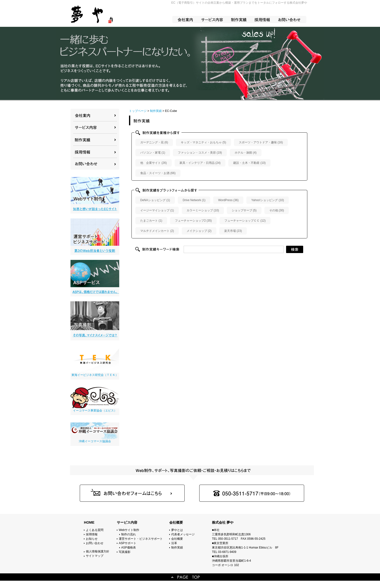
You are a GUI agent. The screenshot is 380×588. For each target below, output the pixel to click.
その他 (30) (277, 210)
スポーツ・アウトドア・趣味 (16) (261, 142)
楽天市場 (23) (233, 231)
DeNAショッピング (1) (155, 200)
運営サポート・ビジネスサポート (141, 539)
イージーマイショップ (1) (157, 210)
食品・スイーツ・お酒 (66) (158, 173)
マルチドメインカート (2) (157, 231)
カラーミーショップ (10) (203, 210)
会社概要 (177, 539)
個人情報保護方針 (98, 551)
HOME (89, 522)
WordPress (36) (228, 200)
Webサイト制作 (129, 530)
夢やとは (177, 530)
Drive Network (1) (194, 200)
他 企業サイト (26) (154, 163)
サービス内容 (127, 522)
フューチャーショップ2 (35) (193, 221)
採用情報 (92, 534)
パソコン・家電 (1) (153, 153)
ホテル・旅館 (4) (246, 153)
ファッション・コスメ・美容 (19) (200, 153)
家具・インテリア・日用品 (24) (200, 163)
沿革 (174, 543)
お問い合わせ (95, 543)
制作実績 (177, 548)
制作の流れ (129, 534)
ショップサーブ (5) (244, 210)
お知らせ (92, 539)
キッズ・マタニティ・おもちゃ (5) (203, 142)
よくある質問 (95, 530)
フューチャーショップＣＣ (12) (245, 221)
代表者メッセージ (183, 534)
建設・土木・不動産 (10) (249, 163)
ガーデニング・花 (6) (154, 142)
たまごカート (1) (151, 221)
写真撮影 (125, 552)
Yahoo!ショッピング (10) (268, 200)
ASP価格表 (129, 548)
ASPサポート (128, 543)
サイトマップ (95, 556)
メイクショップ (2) (199, 231)
